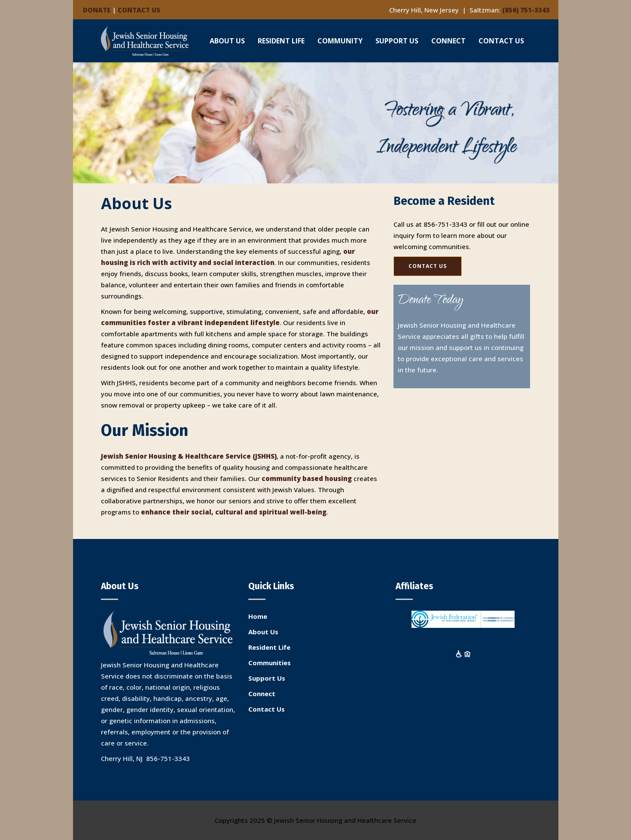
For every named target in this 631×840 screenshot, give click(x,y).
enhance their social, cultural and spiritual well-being (234, 512)
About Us (263, 632)
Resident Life (269, 647)
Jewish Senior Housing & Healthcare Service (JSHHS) (189, 456)
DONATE (97, 10)
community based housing (307, 478)
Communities (270, 663)
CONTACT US (139, 10)
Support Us (267, 678)
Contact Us (267, 709)
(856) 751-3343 (526, 10)
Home (258, 616)
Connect (262, 694)
